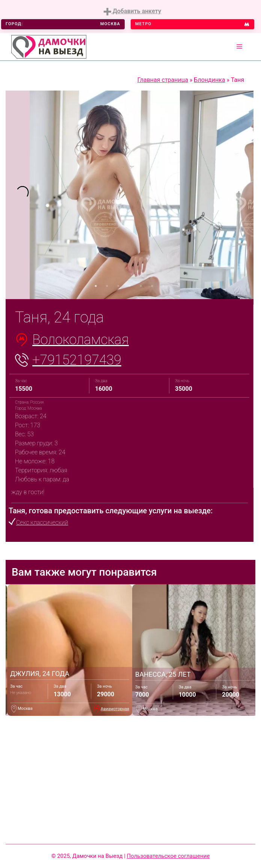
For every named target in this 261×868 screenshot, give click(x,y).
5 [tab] (141, 286)
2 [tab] (107, 286)
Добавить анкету (132, 11)
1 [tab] (96, 286)
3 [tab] (118, 286)
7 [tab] (163, 286)
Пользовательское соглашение (168, 856)
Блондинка (209, 80)
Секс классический (42, 522)
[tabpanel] (18, 195)
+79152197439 (77, 360)
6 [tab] (152, 286)
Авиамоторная (115, 709)
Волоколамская (81, 340)
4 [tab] (130, 286)
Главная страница (163, 80)
